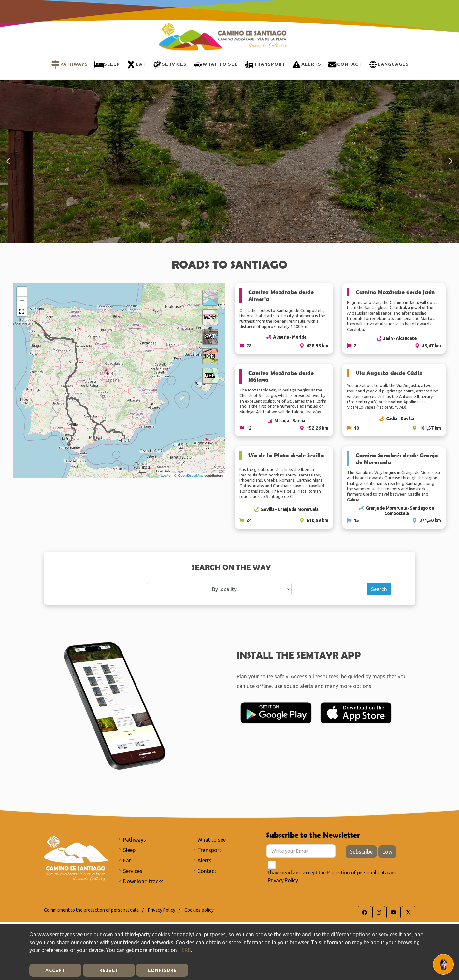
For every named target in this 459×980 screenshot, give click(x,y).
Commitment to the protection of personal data (91, 910)
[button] (8, 161)
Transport (209, 850)
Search (379, 589)
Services (133, 871)
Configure (162, 970)
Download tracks (143, 881)
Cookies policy (199, 910)
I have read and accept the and (333, 876)
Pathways (135, 840)
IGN (210, 356)
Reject (109, 970)
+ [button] (22, 292)
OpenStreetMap (191, 476)
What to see (212, 840)
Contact (207, 871)
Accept (55, 970)
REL (210, 376)
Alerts (204, 860)
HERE (185, 950)
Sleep (129, 850)
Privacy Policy (283, 880)
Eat (127, 860)
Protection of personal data (357, 873)
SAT (210, 337)
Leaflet (166, 476)
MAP (210, 317)
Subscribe (361, 852)
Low (387, 852)
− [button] (22, 302)
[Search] (103, 589)
